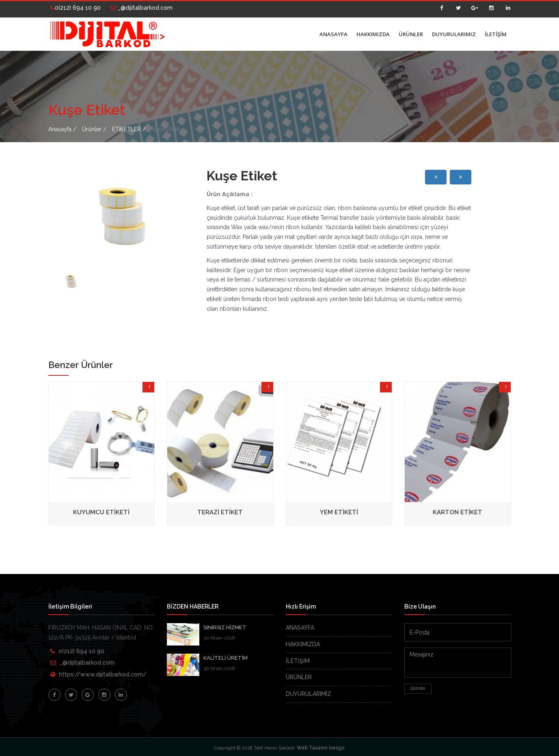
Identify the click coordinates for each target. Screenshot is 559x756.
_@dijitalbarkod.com (141, 8)
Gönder (418, 688)
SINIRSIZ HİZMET (225, 627)
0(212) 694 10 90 (76, 8)
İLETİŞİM (496, 34)
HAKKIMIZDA (373, 34)
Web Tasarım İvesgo (321, 748)
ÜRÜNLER (411, 34)
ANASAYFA (333, 34)
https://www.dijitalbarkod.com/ (103, 674)
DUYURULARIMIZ (454, 34)
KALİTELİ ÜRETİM (226, 658)
